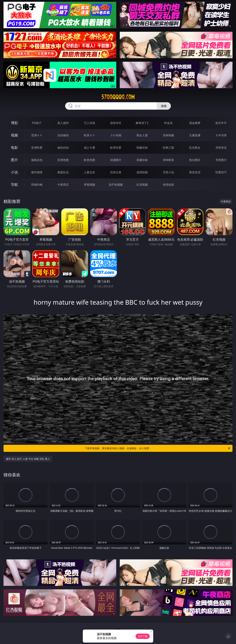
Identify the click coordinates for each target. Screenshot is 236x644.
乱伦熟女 (195, 148)
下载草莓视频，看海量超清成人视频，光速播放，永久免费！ (158, 448)
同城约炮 (37, 185)
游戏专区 (116, 123)
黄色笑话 (195, 172)
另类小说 (168, 172)
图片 (14, 160)
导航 (14, 184)
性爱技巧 (221, 172)
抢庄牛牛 (221, 123)
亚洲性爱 (37, 148)
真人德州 (63, 123)
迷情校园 (142, 172)
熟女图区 (195, 160)
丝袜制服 (168, 135)
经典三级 (168, 148)
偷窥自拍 (37, 160)
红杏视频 (142, 185)
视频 (14, 135)
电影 (14, 147)
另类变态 (221, 148)
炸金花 (168, 123)
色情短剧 (168, 185)
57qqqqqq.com (118, 97)
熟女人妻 (142, 135)
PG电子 (37, 123)
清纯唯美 (168, 160)
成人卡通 (89, 148)
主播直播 (195, 135)
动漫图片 (116, 160)
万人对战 (89, 123)
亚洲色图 (63, 160)
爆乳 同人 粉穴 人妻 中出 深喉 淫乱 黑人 (28, 459)
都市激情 (37, 172)
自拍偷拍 (63, 135)
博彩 (14, 123)
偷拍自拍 (63, 148)
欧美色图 (89, 160)
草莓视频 (89, 185)
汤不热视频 (116, 185)
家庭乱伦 (63, 172)
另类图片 (221, 160)
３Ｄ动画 (116, 135)
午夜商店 (63, 185)
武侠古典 (116, 172)
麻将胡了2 (142, 123)
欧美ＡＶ (89, 135)
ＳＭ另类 (221, 135)
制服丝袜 (142, 148)
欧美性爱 (116, 148)
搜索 (164, 106)
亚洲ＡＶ (37, 135)
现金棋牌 (195, 123)
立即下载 (143, 636)
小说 (14, 172)
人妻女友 (89, 172)
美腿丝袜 (142, 160)
